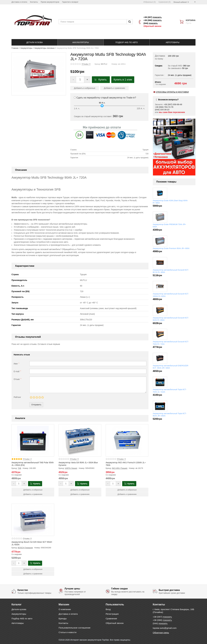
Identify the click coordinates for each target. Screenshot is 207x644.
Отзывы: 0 (86, 64)
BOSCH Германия (25, 548)
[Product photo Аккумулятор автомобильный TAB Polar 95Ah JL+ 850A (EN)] (33, 440)
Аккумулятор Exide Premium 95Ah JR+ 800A (171, 248)
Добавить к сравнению (114, 88)
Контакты (63, 623)
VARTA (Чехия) (71, 468)
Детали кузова (19, 609)
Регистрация (112, 614)
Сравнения (111, 618)
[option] (174, 147)
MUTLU (104, 64)
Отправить (36, 405)
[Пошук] (130, 22)
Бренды (63, 618)
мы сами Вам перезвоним (172, 112)
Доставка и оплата (68, 614)
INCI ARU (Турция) (120, 468)
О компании (65, 609)
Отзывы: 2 (27, 459)
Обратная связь (161, 633)
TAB (20, 468)
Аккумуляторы (26, 48)
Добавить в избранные (85, 88)
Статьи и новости (68, 632)
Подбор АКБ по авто (22, 618)
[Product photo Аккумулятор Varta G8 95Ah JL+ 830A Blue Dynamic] (80, 440)
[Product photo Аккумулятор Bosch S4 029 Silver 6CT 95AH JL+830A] (33, 520)
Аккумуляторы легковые (44, 48)
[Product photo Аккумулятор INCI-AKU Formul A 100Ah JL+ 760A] (127, 440)
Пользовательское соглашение (75, 628)
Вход (108, 609)
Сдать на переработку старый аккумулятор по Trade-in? (105, 98)
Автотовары (18, 623)
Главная (15, 48)
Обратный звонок (152, 26)
